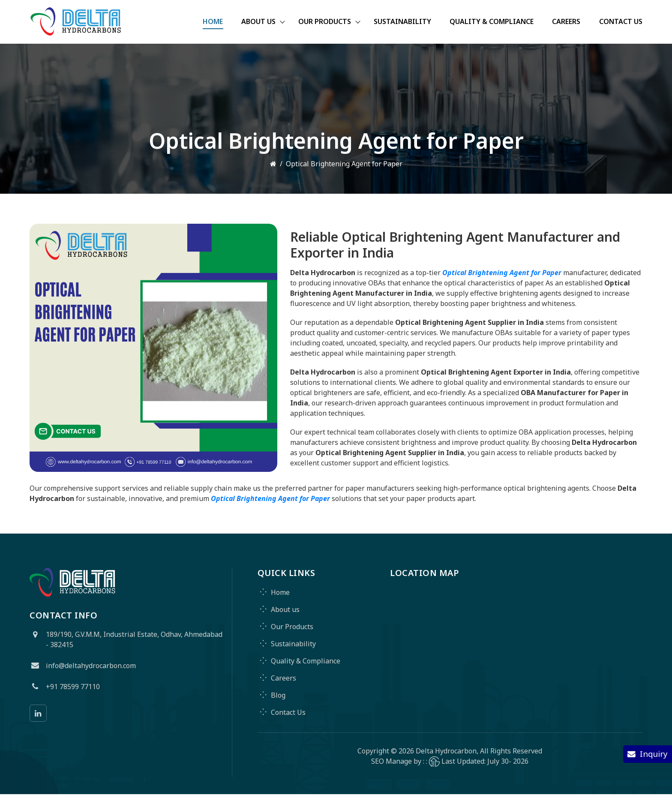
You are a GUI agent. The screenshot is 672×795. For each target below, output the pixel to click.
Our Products (323, 22)
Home (211, 22)
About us (285, 610)
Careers (566, 22)
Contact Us (621, 22)
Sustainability (402, 22)
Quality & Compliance (491, 22)
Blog (278, 696)
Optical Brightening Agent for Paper (502, 273)
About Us (257, 22)
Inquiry (648, 754)
